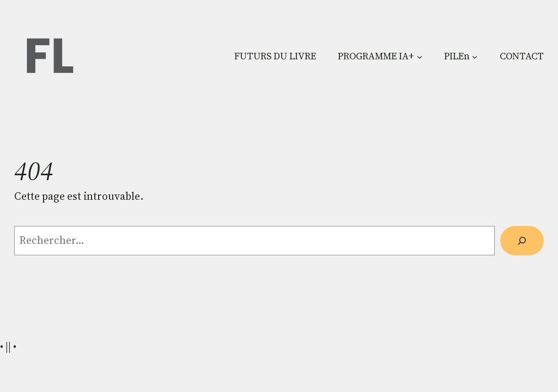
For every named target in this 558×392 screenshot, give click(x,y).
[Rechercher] (522, 241)
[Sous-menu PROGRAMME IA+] (420, 56)
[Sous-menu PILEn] (475, 56)
